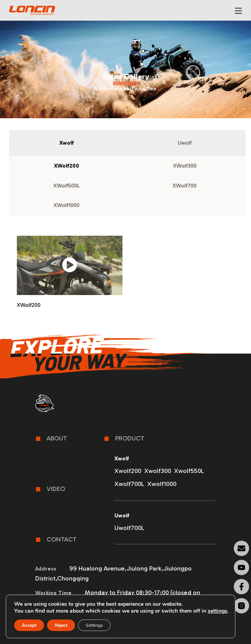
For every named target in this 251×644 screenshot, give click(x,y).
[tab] (66, 143)
